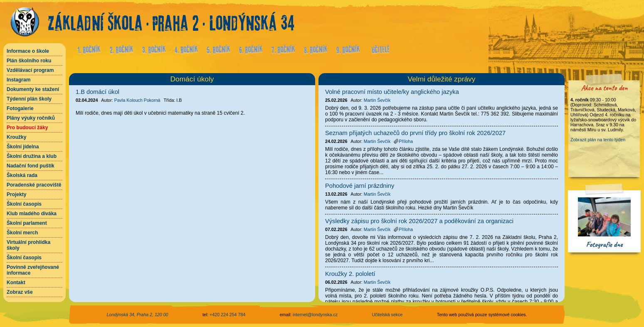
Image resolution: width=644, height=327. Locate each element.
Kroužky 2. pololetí (350, 274)
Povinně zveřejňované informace (33, 270)
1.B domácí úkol (97, 92)
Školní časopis (24, 204)
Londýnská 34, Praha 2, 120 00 (137, 315)
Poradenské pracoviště (34, 185)
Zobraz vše (20, 292)
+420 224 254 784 (227, 315)
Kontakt (16, 283)
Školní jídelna (23, 147)
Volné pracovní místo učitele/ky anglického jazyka (392, 92)
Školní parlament (27, 223)
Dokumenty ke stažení (33, 89)
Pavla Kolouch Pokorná (137, 100)
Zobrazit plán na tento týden (598, 140)
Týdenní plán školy (29, 99)
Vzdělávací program (30, 70)
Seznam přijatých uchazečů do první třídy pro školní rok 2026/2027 (415, 133)
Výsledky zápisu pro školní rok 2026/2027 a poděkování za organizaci (419, 221)
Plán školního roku (29, 61)
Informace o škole (28, 51)
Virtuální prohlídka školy (28, 245)
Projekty (16, 194)
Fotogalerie (20, 108)
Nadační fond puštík (31, 166)
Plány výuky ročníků (31, 118)
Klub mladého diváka (32, 214)
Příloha (403, 141)
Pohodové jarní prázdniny (360, 186)
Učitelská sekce (387, 315)
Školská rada (22, 175)
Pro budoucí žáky (27, 128)
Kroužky (16, 137)
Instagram (19, 80)
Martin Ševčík (377, 100)
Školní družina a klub (32, 156)
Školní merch (22, 233)
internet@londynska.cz (315, 315)
